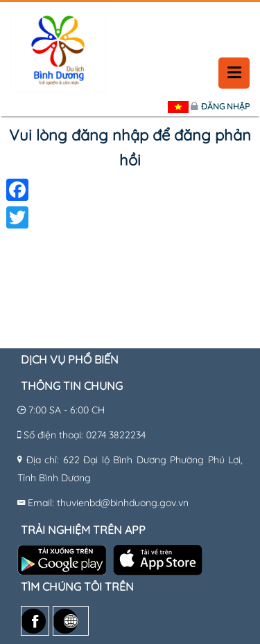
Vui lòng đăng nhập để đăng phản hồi (130, 147)
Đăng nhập (225, 106)
